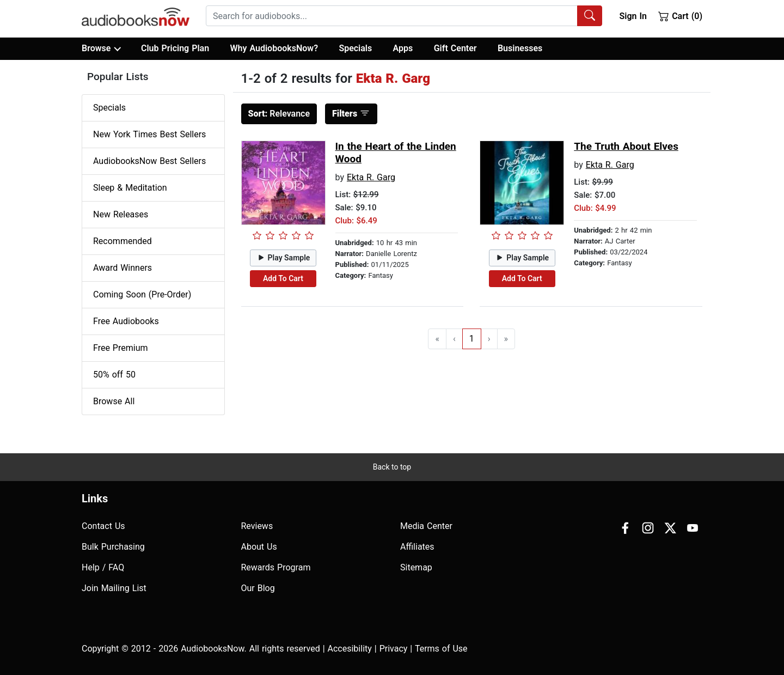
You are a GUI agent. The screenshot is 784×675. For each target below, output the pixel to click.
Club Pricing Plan (175, 48)
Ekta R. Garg (371, 177)
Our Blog (258, 588)
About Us (259, 547)
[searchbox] (392, 16)
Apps (403, 48)
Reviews (257, 526)
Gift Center (455, 48)
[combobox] (404, 16)
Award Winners (122, 268)
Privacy (394, 649)
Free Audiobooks (126, 321)
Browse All (114, 401)
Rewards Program (276, 567)
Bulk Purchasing (113, 547)
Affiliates (417, 547)
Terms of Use (441, 649)
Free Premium (120, 348)
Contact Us (103, 526)
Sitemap (416, 567)
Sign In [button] (633, 16)
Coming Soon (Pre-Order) (142, 294)
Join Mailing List (114, 588)
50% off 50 (114, 375)
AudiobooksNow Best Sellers (149, 161)
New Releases (121, 214)
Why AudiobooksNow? (274, 48)
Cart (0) (680, 16)
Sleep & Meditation (130, 188)
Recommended (122, 241)
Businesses (520, 48)
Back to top (392, 467)
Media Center (426, 526)
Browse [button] (101, 48)
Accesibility (350, 649)
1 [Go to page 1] (472, 339)
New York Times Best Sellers (149, 134)
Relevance (279, 114)
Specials (355, 48)
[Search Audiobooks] (590, 16)
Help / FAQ (103, 567)
